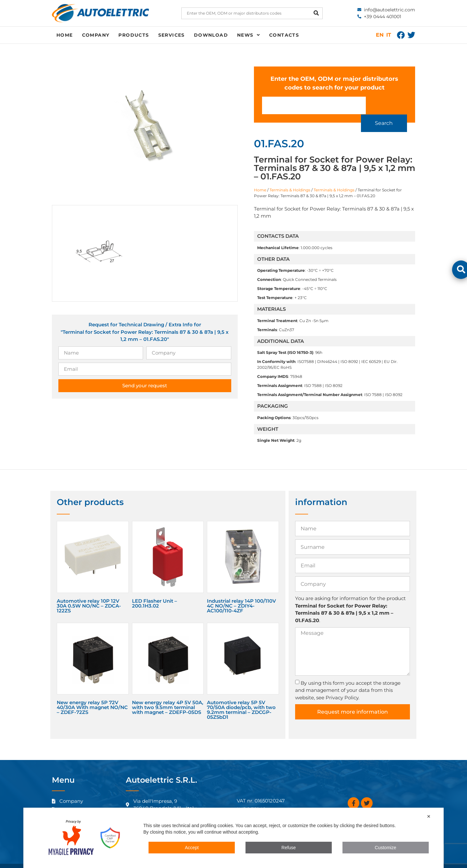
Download (211, 35)
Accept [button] (192, 848)
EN (380, 35)
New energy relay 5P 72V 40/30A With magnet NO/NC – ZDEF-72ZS (92, 698)
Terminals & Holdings (290, 180)
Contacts (284, 35)
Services (172, 35)
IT (389, 35)
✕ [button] (429, 816)
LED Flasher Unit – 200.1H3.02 (155, 594)
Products (134, 35)
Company (96, 35)
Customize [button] (386, 848)
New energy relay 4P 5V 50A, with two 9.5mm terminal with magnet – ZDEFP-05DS (168, 698)
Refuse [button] (289, 848)
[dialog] (233, 838)
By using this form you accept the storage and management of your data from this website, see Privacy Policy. (348, 681)
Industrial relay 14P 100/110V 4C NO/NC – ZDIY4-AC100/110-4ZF (241, 596)
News (249, 35)
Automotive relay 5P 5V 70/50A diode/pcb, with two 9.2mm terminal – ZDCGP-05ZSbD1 (241, 700)
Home (65, 35)
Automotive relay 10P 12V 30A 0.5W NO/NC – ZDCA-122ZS (89, 596)
